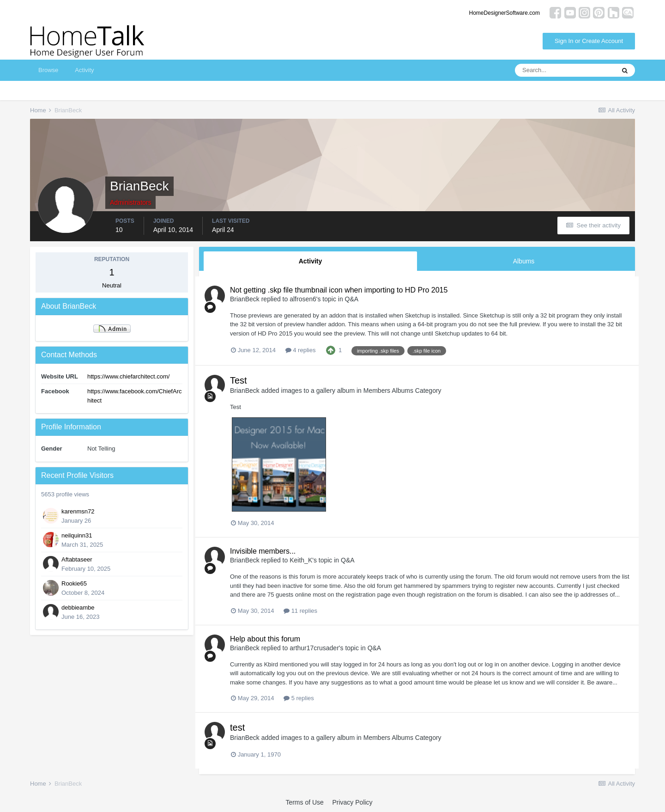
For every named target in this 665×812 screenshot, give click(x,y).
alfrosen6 (303, 299)
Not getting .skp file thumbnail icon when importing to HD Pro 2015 (339, 290)
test (237, 727)
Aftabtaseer (77, 559)
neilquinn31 (77, 535)
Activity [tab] (311, 261)
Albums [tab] (524, 261)
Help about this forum (265, 639)
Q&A (352, 299)
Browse (48, 70)
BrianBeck (245, 299)
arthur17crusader (314, 648)
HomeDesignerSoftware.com (505, 13)
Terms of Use (304, 802)
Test (239, 380)
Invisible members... (263, 551)
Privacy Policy (352, 802)
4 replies (301, 350)
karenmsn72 (78, 511)
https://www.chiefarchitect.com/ (128, 376)
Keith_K (301, 560)
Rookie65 (74, 583)
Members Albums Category (402, 391)
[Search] (565, 70)
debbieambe (78, 607)
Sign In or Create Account (589, 41)
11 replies (300, 611)
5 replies (299, 698)
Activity (84, 70)
